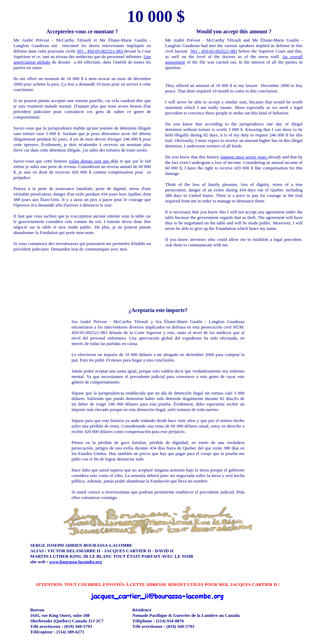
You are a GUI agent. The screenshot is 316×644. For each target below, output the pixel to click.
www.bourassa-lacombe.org (75, 562)
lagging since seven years (244, 157)
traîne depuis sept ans (90, 161)
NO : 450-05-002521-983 (100, 51)
